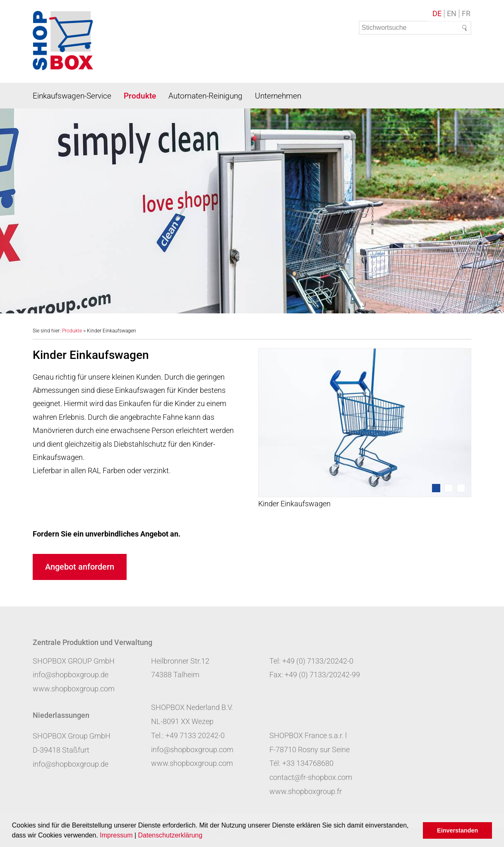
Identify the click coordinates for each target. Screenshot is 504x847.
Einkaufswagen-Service (72, 96)
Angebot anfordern (80, 567)
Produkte (140, 96)
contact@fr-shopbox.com (311, 777)
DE (437, 14)
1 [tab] (436, 488)
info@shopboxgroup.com (192, 750)
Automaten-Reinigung (205, 96)
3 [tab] (461, 488)
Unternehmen (278, 96)
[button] (206, 836)
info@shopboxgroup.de (71, 675)
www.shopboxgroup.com (74, 689)
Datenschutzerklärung (170, 835)
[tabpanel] (365, 430)
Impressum (116, 835)
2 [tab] (449, 488)
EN (452, 14)
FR (466, 14)
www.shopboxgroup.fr (306, 791)
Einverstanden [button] (457, 830)
